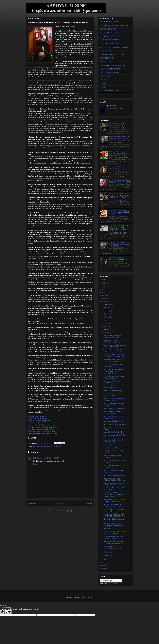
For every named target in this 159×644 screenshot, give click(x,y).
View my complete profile (115, 109)
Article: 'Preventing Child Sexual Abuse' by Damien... (114, 538)
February (107, 552)
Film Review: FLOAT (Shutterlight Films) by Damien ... (114, 520)
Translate (112, 584)
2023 (104, 289)
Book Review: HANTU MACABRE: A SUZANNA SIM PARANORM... (114, 495)
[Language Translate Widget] (111, 581)
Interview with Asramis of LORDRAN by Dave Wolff (113, 382)
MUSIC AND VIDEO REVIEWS (110, 69)
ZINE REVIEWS (105, 76)
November (107, 308)
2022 (104, 292)
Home (61, 503)
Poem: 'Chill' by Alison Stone (113, 445)
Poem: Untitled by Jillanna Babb (114, 475)
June (105, 323)
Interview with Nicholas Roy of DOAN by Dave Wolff (113, 336)
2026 (104, 280)
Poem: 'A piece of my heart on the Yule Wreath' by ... (114, 412)
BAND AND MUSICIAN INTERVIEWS (112, 33)
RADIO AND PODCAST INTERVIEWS (112, 55)
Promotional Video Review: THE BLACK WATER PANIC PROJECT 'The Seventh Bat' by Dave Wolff (119, 228)
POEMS (102, 87)
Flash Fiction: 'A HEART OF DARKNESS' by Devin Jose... (114, 505)
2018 (104, 559)
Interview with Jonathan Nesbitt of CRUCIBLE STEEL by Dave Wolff (120, 181)
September (107, 314)
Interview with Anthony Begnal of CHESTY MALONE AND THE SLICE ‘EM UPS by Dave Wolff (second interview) (119, 196)
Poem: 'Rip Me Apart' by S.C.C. (113, 391)
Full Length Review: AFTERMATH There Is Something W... (115, 341)
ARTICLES (103, 80)
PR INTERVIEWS (105, 51)
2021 (104, 296)
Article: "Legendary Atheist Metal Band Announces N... (114, 377)
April (106, 330)
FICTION (103, 83)
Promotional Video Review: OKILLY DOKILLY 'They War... (115, 479)
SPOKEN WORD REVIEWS (109, 73)
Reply (35, 464)
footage (80, 390)
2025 (104, 283)
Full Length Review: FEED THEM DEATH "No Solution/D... (114, 500)
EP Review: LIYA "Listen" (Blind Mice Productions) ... (114, 387)
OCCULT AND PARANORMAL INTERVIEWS (115, 47)
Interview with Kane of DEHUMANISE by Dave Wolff (119, 258)
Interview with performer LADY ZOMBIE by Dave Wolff (114, 484)
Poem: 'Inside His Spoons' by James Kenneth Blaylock (115, 466)
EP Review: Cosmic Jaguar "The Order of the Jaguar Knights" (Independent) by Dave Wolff (119, 154)
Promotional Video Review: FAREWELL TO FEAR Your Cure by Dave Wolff (120, 244)
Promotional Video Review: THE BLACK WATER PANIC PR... (114, 542)
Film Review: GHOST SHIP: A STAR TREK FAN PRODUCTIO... (113, 371)
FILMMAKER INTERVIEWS (109, 40)
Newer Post (32, 503)
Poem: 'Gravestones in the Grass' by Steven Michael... (115, 395)
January (106, 555)
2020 (104, 299)
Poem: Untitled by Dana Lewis (113, 421)
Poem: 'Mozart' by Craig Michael (114, 408)
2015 (104, 569)
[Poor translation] (8, 612)
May (105, 326)
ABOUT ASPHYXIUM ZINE (109, 22)
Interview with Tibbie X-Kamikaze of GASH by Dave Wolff (120, 168)
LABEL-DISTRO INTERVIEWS (110, 44)
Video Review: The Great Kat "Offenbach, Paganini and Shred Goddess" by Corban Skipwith (119, 212)
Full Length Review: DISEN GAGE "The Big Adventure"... (115, 361)
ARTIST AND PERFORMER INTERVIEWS (47, 446)
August (106, 317)
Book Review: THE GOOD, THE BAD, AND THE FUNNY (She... (115, 515)
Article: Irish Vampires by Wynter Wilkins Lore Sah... (114, 365)
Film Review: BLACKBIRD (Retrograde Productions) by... (114, 525)
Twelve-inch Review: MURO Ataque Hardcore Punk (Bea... (114, 351)
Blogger (90, 597)
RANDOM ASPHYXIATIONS (109, 91)
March (106, 333)
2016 (104, 566)
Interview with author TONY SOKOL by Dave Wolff (118, 125)
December (107, 305)
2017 (104, 562)
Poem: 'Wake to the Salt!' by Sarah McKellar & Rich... (114, 400)
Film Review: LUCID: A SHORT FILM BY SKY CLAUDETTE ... (115, 356)
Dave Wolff (113, 106)
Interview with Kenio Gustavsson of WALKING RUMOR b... (115, 346)
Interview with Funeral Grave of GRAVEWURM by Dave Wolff (119, 138)
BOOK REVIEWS (105, 62)
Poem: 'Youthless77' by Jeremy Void (115, 448)
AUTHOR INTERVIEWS (108, 29)
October (106, 311)
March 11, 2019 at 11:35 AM (52, 458)
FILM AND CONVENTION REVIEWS (112, 65)
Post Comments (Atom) (64, 511)
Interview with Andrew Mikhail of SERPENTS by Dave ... (114, 533)
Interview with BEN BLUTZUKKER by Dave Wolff (114, 547)
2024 (104, 286)
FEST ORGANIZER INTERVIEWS (111, 36)
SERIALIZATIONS (106, 94)
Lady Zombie (38, 458)
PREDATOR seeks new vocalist (113, 529)
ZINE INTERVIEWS (106, 58)
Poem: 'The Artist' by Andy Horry (114, 432)
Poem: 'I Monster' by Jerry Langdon (115, 424)
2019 (104, 302)
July (105, 320)
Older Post (89, 503)
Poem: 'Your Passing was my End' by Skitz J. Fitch (114, 441)
